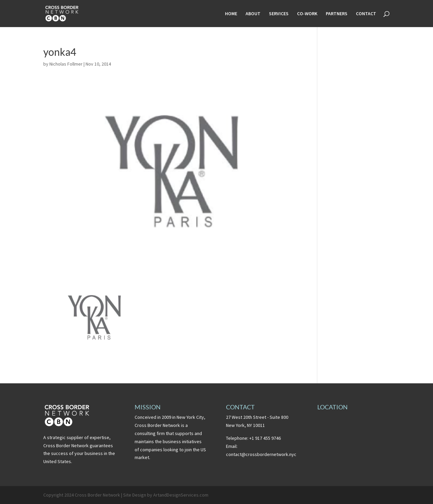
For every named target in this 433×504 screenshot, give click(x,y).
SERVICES (279, 14)
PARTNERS (337, 14)
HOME (231, 14)
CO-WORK (307, 14)
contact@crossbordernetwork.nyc (261, 454)
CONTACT (366, 14)
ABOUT (253, 14)
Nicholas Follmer (66, 64)
